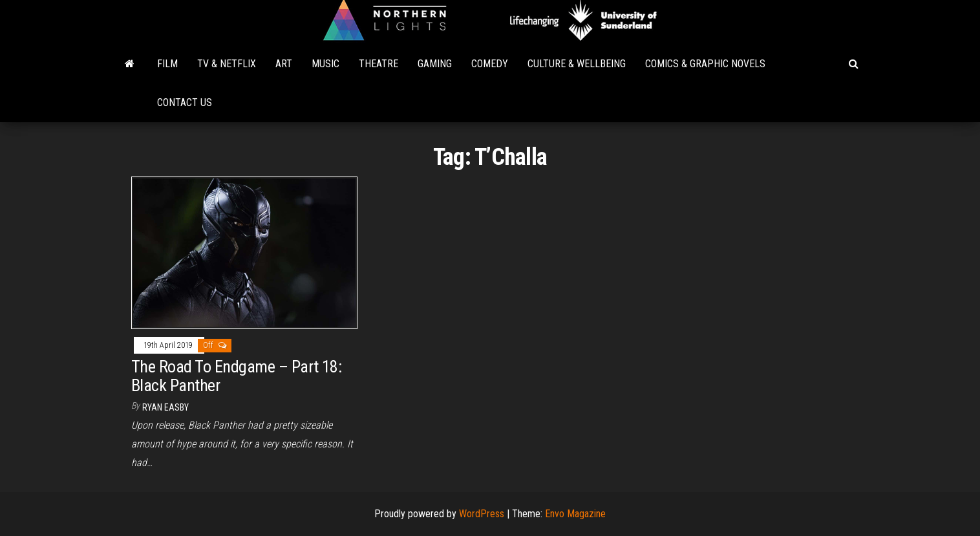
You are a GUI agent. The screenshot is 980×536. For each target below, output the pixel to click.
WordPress (482, 514)
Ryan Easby (165, 407)
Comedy (490, 64)
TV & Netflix (227, 64)
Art (284, 64)
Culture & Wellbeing (577, 64)
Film (167, 64)
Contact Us (185, 102)
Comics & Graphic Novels (705, 64)
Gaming (435, 64)
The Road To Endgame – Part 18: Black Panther (236, 376)
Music (325, 64)
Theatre (378, 64)
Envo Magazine (575, 514)
